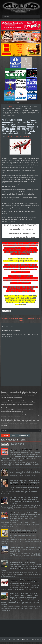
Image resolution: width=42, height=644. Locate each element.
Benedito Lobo (27, 640)
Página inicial (21, 319)
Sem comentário (24, 136)
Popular (5, 435)
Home (5, 107)
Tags (14, 435)
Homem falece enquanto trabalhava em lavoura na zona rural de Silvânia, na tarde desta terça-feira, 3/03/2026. (25, 549)
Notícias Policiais (13, 107)
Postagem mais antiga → (33, 318)
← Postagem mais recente (10, 318)
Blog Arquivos (24, 435)
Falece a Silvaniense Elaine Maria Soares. (23, 470)
